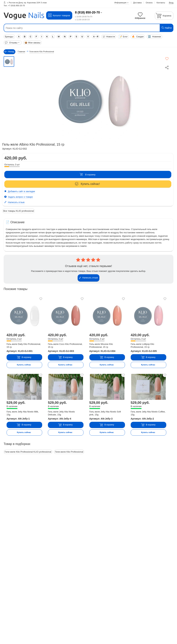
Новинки (155, 37)
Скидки (138, 37)
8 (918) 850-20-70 (87, 12)
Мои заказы (32, 43)
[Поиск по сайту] (74, 28)
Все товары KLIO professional (19, 211)
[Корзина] (164, 16)
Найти (166, 28)
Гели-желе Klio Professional (69, 452)
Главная (21, 52)
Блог (124, 37)
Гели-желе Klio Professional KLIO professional (28, 452)
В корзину (87, 175)
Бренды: (9, 37)
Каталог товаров (59, 15)
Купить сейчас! (87, 184)
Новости (109, 37)
